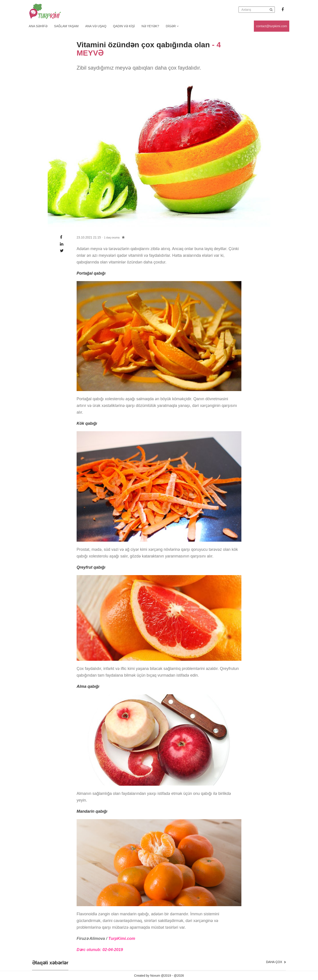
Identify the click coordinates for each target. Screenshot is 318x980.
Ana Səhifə (38, 26)
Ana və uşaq (96, 26)
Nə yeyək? (150, 26)
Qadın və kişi (124, 26)
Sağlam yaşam (66, 26)
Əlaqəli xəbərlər (50, 963)
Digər (172, 26)
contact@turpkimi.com (272, 26)
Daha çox (276, 962)
